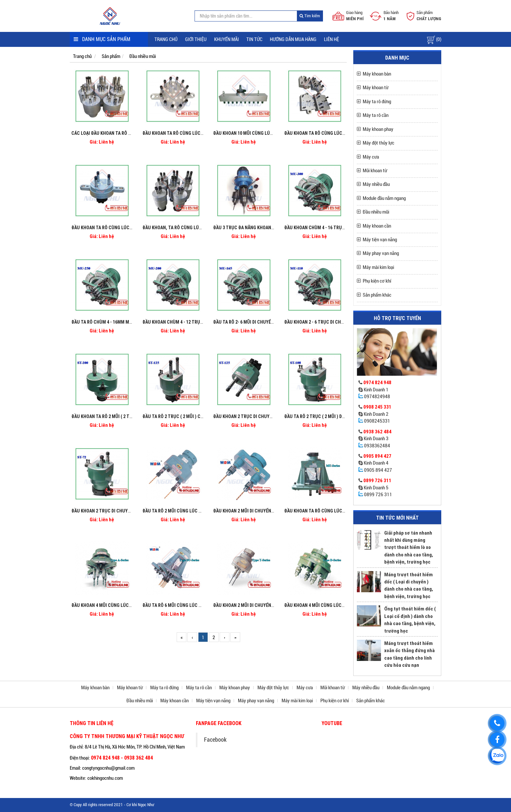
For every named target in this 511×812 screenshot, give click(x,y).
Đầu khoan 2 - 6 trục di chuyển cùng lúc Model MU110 (343, 322)
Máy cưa (371, 157)
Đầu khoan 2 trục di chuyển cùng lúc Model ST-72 (126, 511)
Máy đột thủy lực (379, 143)
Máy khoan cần (377, 226)
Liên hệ (331, 39)
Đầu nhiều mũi (143, 56)
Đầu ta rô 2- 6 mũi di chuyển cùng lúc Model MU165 (269, 322)
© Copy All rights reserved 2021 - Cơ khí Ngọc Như (112, 805)
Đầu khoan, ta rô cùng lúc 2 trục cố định (189, 228)
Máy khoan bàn (377, 74)
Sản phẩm (111, 56)
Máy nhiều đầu (376, 184)
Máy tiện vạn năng (380, 240)
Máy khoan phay (378, 129)
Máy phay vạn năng (381, 253)
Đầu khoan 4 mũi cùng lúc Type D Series (328, 605)
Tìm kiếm (310, 16)
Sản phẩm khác (377, 295)
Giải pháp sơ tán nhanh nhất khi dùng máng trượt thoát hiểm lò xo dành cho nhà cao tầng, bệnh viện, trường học (409, 547)
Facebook (215, 740)
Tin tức (254, 39)
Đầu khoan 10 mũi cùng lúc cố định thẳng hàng (266, 133)
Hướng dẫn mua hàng (293, 39)
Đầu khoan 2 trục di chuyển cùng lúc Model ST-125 (269, 416)
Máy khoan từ (376, 88)
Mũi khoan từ (375, 171)
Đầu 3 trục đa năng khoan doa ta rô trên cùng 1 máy (272, 228)
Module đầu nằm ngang (384, 198)
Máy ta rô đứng (377, 102)
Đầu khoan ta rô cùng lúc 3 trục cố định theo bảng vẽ (132, 228)
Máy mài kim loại (378, 267)
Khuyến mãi (226, 39)
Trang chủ (166, 39)
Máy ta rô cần (376, 115)
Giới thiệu (196, 39)
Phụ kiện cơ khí (377, 281)
